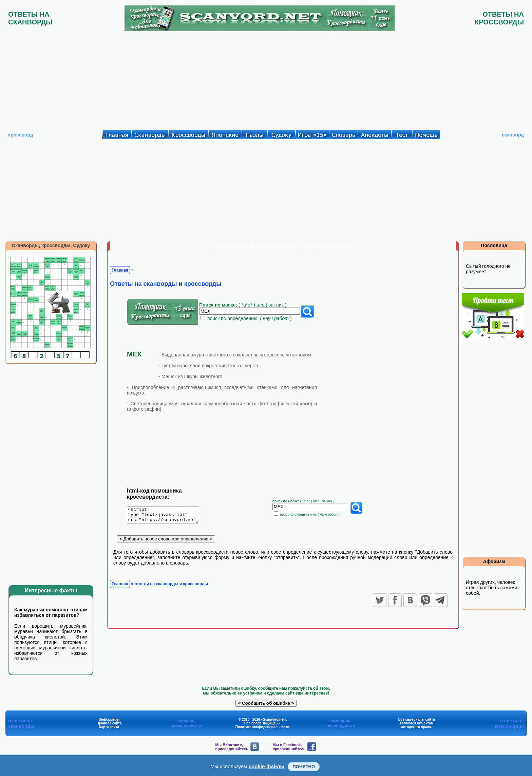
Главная (120, 270)
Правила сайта (109, 723)
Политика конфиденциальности (262, 727)
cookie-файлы (267, 766)
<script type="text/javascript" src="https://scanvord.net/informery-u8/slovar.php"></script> (167, 516)
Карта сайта (109, 727)
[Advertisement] (266, 79)
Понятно (304, 767)
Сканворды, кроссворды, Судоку (51, 245)
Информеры (109, 719)
